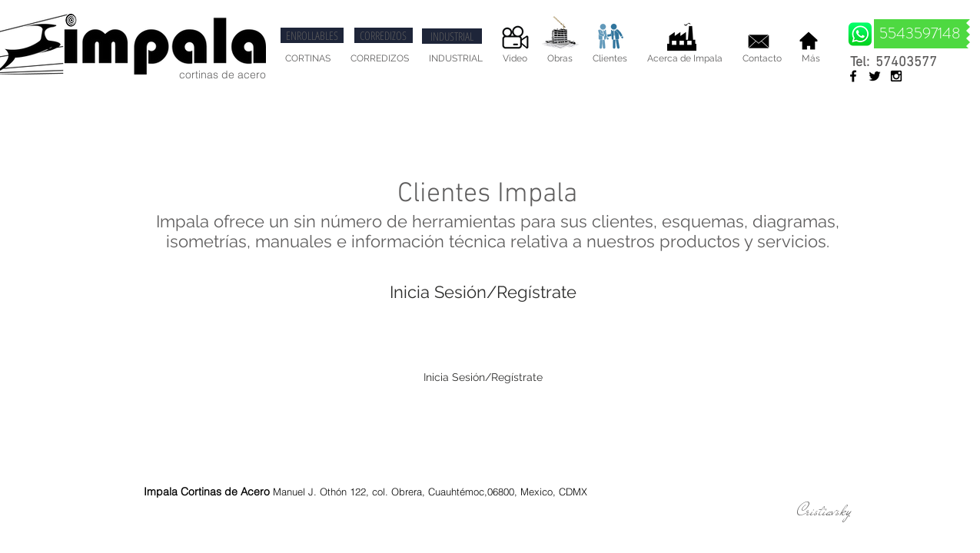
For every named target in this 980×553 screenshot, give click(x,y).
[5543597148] (920, 34)
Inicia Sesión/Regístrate (483, 292)
